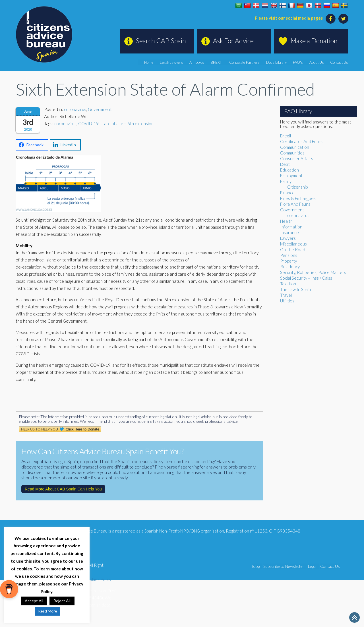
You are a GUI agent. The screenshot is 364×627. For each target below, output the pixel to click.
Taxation (288, 284)
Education (289, 170)
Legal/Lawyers (173, 62)
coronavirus (75, 109)
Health (286, 221)
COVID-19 (88, 123)
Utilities (287, 301)
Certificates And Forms (302, 141)
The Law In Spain (295, 289)
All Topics (198, 62)
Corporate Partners (245, 62)
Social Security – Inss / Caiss (306, 278)
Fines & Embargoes (298, 198)
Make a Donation (314, 41)
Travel (286, 295)
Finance (287, 193)
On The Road (293, 249)
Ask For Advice (233, 41)
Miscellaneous (293, 244)
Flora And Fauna (295, 204)
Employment (291, 176)
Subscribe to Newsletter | (285, 566)
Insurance (289, 232)
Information (291, 227)
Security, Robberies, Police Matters (313, 272)
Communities (292, 153)
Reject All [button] (62, 601)
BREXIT (218, 62)
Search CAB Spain (161, 41)
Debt (285, 164)
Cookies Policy (98, 579)
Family (286, 181)
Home (150, 62)
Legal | (313, 566)
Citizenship (297, 187)
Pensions (289, 255)
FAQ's (298, 62)
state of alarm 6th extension (127, 123)
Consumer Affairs (297, 158)
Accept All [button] (34, 601)
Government (100, 109)
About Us (317, 62)
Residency (290, 267)
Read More (48, 611)
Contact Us (339, 62)
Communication (295, 147)
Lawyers (288, 238)
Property (288, 261)
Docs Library (277, 62)
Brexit (286, 136)
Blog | (257, 566)
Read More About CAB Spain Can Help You (63, 489)
